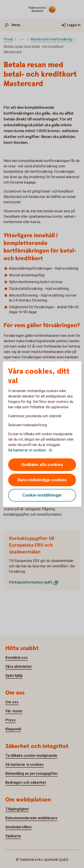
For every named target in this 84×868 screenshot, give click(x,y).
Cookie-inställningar (42, 495)
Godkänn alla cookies (42, 465)
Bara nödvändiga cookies (42, 480)
